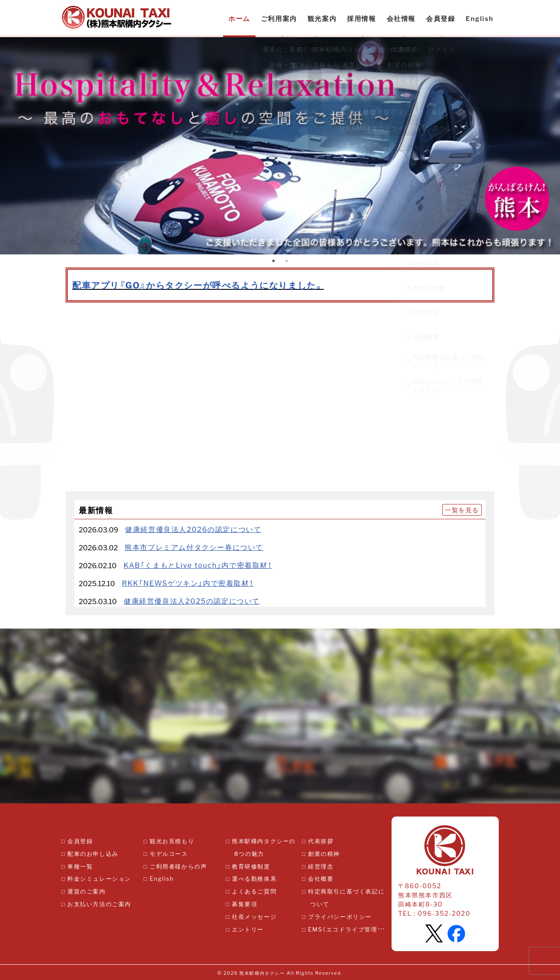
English (479, 18)
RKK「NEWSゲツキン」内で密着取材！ (188, 583)
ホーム (239, 18)
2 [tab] (287, 261)
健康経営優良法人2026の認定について (193, 529)
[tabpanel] (280, 146)
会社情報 (401, 18)
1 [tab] (273, 261)
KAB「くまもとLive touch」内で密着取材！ (198, 565)
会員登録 (441, 18)
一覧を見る (462, 510)
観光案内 (322, 18)
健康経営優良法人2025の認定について (192, 601)
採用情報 (361, 18)
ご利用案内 (279, 18)
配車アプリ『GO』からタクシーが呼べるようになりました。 (198, 285)
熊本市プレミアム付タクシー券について (194, 547)
